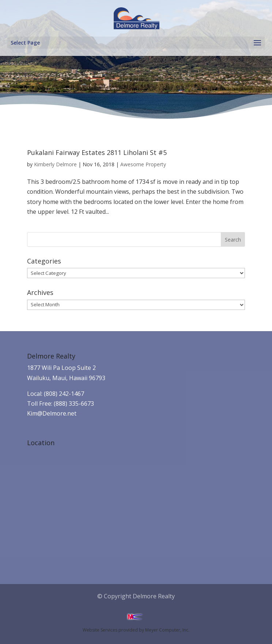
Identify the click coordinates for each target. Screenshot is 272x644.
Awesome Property (143, 164)
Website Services (100, 630)
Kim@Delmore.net (52, 413)
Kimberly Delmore (55, 164)
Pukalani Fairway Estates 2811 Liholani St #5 (97, 152)
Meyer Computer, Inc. (167, 630)
